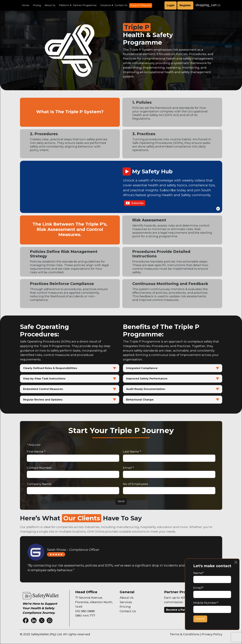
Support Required (141, 5)
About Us (50, 5)
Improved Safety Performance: (173, 379)
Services (126, 602)
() (208, 5)
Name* (198, 573)
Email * (128, 468)
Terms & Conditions (185, 634)
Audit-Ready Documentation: (173, 389)
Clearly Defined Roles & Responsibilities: (70, 368)
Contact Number (39, 468)
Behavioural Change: (173, 400)
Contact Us (121, 5)
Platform (64, 5)
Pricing (37, 5)
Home (26, 5)
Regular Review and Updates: (70, 400)
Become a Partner (178, 610)
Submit (200, 619)
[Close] (236, 562)
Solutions (106, 5)
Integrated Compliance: (173, 368)
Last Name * (132, 451)
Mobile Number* (206, 603)
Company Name (39, 484)
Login (171, 5)
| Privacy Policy (211, 634)
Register (185, 5)
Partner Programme (85, 5)
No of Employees (136, 484)
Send (121, 501)
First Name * (36, 451)
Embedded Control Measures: (70, 389)
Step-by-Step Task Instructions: (70, 379)
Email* (198, 588)
